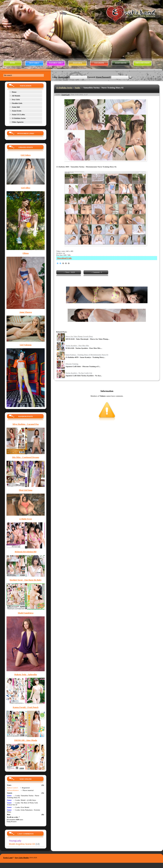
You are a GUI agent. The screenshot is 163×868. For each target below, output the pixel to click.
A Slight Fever (26, 519)
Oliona (26, 253)
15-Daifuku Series (64, 88)
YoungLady (66, 95)
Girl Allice (26, 188)
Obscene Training (72, 364)
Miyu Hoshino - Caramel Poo (26, 424)
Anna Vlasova (26, 312)
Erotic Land (8, 858)
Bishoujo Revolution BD (26, 552)
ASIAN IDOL (78, 63)
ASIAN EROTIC (121, 63)
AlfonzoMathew (13, 790)
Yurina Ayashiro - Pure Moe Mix (77, 346)
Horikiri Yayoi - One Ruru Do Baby (26, 580)
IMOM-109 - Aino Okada (26, 740)
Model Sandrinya (26, 613)
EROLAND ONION (142, 63)
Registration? (64, 77)
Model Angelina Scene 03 (24, 844)
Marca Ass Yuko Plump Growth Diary (79, 336)
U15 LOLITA (99, 63)
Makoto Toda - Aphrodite (26, 675)
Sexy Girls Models (22, 858)
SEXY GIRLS (34, 63)
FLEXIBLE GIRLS (56, 63)
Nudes (77, 88)
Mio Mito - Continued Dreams (26, 457)
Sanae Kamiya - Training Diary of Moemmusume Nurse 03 (87, 355)
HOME (13, 63)
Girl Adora (26, 155)
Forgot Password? (103, 77)
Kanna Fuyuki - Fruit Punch (26, 707)
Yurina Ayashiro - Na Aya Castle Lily (79, 373)
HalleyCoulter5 (13, 788)
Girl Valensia (26, 345)
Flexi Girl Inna (26, 490)
